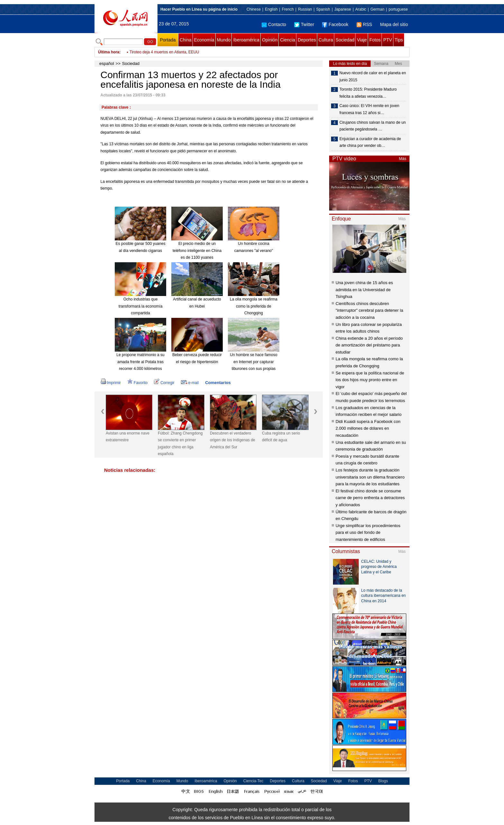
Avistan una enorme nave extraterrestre (128, 437)
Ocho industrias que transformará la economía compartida (141, 306)
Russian (305, 9)
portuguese (398, 9)
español (107, 63)
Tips (399, 40)
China (186, 40)
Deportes (307, 40)
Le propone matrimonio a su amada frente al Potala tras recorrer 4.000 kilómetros (140, 362)
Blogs (383, 781)
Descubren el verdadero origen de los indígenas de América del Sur (233, 440)
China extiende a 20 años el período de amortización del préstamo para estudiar (369, 345)
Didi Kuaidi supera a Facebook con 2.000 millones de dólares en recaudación (368, 428)
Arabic (361, 9)
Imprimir (111, 383)
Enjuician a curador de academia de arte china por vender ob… (370, 142)
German (377, 9)
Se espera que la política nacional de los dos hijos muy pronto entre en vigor (370, 380)
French (288, 9)
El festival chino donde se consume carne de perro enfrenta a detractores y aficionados (370, 498)
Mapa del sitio (394, 24)
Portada (168, 40)
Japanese (343, 9)
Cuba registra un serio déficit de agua (281, 437)
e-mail (190, 383)
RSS (364, 24)
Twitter (304, 24)
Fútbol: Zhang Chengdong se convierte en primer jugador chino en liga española (180, 444)
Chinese (254, 9)
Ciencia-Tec (253, 781)
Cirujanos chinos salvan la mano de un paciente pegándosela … (373, 126)
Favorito (137, 383)
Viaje (362, 40)
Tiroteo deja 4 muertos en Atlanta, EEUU (164, 52)
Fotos (375, 40)
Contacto (274, 24)
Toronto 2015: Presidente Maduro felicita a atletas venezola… (368, 93)
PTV (387, 40)
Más (403, 159)
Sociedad (345, 40)
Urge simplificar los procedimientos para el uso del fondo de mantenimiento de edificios (368, 533)
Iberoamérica (246, 40)
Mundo (224, 40)
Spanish (323, 9)
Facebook (335, 24)
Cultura (326, 40)
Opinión (270, 40)
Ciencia (288, 40)
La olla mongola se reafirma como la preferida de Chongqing (254, 306)
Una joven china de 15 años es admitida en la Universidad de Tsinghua (364, 290)
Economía (204, 40)
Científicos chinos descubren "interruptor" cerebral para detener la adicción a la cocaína (369, 310)
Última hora (109, 52)
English (271, 9)
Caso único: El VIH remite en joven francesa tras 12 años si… (369, 109)
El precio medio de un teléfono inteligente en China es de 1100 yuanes (197, 251)
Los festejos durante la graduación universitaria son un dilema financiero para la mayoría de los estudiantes (370, 477)
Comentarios (218, 383)
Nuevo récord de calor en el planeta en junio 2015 (373, 76)
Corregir (164, 383)
